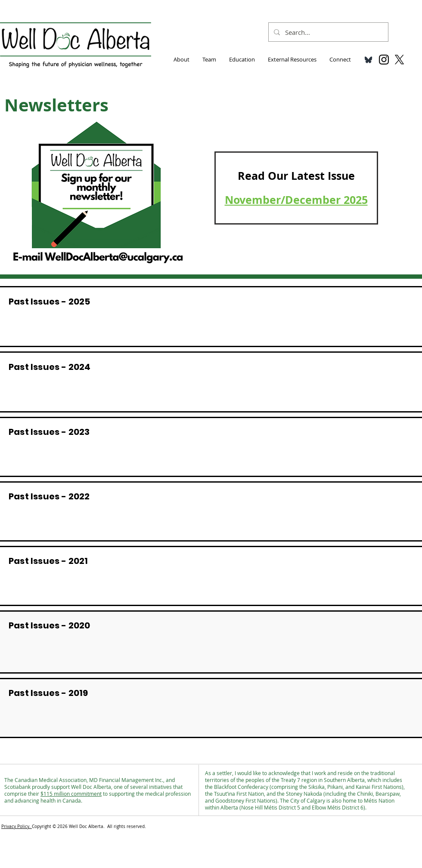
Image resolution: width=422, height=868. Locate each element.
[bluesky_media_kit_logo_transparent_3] (368, 60)
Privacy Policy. (17, 826)
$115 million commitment (71, 794)
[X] (399, 60)
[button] (182, 60)
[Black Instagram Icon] (384, 60)
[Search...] (327, 32)
